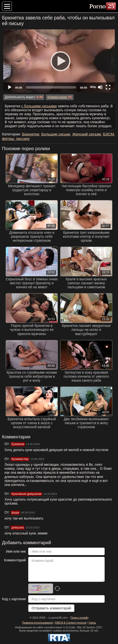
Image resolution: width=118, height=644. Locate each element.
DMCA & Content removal (71, 623)
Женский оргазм (86, 134)
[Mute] (100, 87)
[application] (59, 61)
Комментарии (57, 97)
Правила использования (37, 623)
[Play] (59, 61)
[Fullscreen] (108, 87)
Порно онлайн (79, 618)
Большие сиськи (56, 134)
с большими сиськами (39, 106)
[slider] (51, 87)
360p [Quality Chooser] (93, 87)
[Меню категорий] (7, 6)
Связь (92, 623)
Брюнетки (31, 134)
